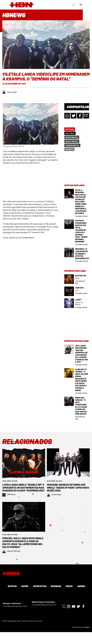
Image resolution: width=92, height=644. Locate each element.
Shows (25, 598)
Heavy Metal (72, 141)
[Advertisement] (77, 167)
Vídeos (69, 598)
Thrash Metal (72, 145)
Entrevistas (39, 598)
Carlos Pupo (12, 92)
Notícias (70, 129)
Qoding (87, 639)
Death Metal (72, 137)
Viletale (70, 133)
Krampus (69, 149)
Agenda (81, 598)
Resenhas (56, 598)
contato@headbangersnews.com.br (15, 618)
